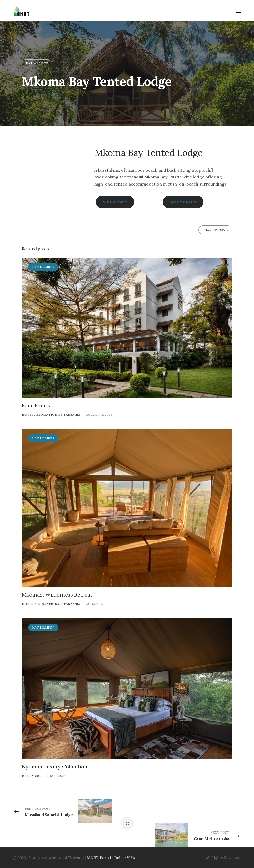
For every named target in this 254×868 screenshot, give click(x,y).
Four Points (36, 405)
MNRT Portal (99, 858)
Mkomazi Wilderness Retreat (57, 595)
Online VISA (124, 858)
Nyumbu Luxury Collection (55, 766)
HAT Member (37, 63)
